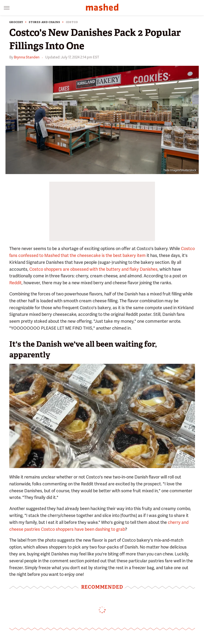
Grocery (16, 22)
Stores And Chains (45, 22)
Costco (72, 22)
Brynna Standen (27, 57)
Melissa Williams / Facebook (174, 464)
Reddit (15, 283)
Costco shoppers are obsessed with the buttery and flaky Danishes (93, 269)
